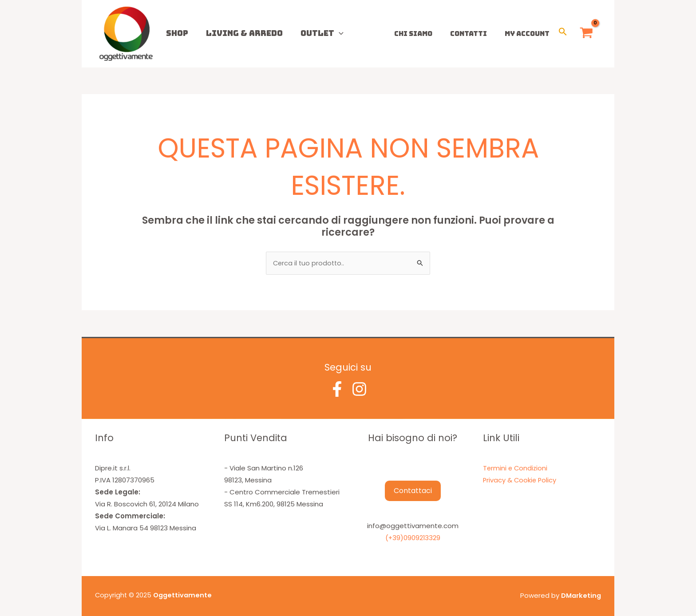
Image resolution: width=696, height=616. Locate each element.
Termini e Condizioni (516, 468)
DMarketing (581, 595)
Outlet (300, 33)
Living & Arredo (231, 33)
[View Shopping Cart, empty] (586, 34)
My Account (529, 34)
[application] (317, 33)
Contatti (475, 34)
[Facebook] (337, 389)
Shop (173, 33)
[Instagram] (359, 389)
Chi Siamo (424, 34)
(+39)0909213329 (413, 538)
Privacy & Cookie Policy (520, 480)
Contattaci (413, 491)
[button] (563, 34)
